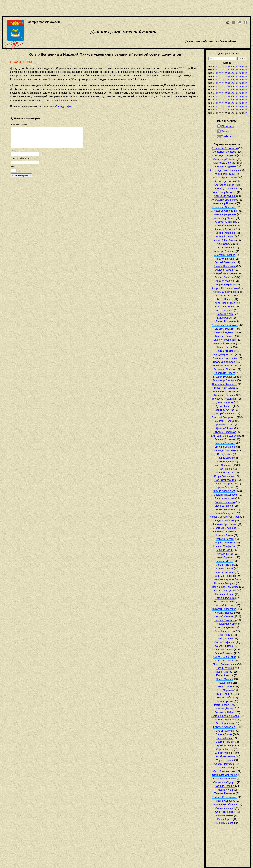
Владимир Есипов (224, 355)
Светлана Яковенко (225, 720)
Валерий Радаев (223, 332)
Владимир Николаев (224, 366)
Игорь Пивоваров (224, 476)
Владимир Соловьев (225, 377)
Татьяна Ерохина (225, 786)
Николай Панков (224, 613)
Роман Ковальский (225, 705)
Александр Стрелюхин (224, 211)
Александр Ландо (224, 185)
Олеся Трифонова (225, 642)
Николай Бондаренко (224, 609)
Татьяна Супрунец (225, 801)
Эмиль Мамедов (225, 808)
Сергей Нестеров (224, 764)
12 (246, 70)
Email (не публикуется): (21, 158)
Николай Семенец (224, 616)
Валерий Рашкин (225, 336)
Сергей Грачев (224, 734)
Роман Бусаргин (224, 694)
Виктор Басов (225, 347)
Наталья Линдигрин (225, 591)
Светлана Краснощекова (225, 716)
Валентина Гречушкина (225, 325)
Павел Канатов (225, 675)
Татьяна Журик (225, 790)
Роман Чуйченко (225, 709)
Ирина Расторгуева (225, 484)
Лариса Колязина (225, 498)
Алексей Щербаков (225, 240)
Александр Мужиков (225, 192)
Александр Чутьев (225, 218)
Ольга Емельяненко (225, 657)
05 (226, 66)
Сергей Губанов (225, 742)
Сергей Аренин (224, 723)
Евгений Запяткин (225, 443)
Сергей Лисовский (225, 756)
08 (235, 66)
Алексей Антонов (225, 225)
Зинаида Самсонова (225, 450)
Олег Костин (225, 635)
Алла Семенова (225, 248)
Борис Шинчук (225, 314)
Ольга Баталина (224, 650)
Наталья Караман (224, 579)
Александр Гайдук (225, 174)
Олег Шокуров (225, 638)
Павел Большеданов (225, 664)
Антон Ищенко (225, 299)
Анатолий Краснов (225, 255)
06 (229, 66)
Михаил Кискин (224, 565)
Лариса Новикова (225, 502)
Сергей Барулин (225, 731)
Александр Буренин (225, 166)
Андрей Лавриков (225, 284)
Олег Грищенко (224, 627)
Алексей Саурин (225, 237)
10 (240, 66)
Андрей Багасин (225, 259)
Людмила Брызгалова (225, 524)
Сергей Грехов (225, 738)
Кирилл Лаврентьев (224, 491)
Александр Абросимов (225, 148)
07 (232, 66)
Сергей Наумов (225, 760)
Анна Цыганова (225, 296)
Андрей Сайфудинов (225, 292)
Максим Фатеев (225, 539)
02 (217, 66)
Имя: (13, 150)
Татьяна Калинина (225, 793)
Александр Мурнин (225, 196)
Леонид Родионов (225, 509)
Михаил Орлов (225, 568)
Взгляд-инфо (63, 106)
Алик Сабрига (225, 244)
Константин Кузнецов (225, 495)
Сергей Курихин (224, 753)
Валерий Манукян (225, 329)
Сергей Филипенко (224, 771)
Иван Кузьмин (225, 458)
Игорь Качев (225, 469)
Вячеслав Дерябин (225, 395)
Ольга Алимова (224, 646)
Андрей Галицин (225, 270)
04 (223, 66)
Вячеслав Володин (224, 391)
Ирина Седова (225, 487)
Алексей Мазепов (225, 233)
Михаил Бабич (225, 550)
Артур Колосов (225, 310)
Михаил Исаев (225, 561)
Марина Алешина (225, 543)
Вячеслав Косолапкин (225, 399)
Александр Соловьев (224, 207)
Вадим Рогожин (225, 321)
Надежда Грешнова (225, 576)
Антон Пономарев (225, 303)
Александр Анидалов (224, 155)
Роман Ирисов (225, 701)
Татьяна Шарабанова (225, 804)
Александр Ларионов (225, 189)
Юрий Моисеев (225, 823)
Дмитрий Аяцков (225, 410)
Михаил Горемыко (225, 557)
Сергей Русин (225, 768)
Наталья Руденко (225, 598)
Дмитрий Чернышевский (225, 436)
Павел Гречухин (225, 668)
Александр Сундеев (225, 214)
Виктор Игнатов (225, 351)
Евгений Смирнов (225, 447)
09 (237, 66)
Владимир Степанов (225, 380)
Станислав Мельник (225, 779)
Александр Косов (225, 181)
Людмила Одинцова (225, 528)
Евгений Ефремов (225, 439)
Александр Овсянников (225, 200)
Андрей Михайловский (225, 288)
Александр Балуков (224, 163)
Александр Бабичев (225, 159)
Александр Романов (225, 203)
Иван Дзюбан (225, 454)
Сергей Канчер (225, 749)
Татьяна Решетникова (225, 797)
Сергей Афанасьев (224, 727)
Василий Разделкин (225, 340)
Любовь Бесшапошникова (225, 517)
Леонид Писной (224, 506)
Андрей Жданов (225, 281)
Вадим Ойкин (225, 318)
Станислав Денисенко (225, 775)
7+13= (14, 167)
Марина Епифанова (225, 546)
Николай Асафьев (225, 605)
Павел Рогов (225, 683)
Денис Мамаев (225, 402)
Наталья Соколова (225, 602)
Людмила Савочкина (224, 532)
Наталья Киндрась (225, 583)
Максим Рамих (225, 535)
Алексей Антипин (225, 222)
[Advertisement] (121, 8)
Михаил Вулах (225, 554)
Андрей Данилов (224, 277)
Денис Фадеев (224, 406)
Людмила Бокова (225, 520)
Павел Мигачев (225, 679)
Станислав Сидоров (225, 782)
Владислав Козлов (225, 388)
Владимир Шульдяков (225, 384)
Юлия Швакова (225, 815)
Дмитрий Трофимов (225, 432)
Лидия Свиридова (225, 513)
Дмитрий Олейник (225, 414)
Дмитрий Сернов (225, 425)
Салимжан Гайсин (225, 712)
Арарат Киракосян (225, 307)
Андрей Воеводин (225, 262)
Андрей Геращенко (225, 273)
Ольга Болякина (224, 653)
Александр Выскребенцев (225, 170)
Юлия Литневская (225, 812)
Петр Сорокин (225, 690)
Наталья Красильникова (225, 587)
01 (214, 66)
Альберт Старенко (225, 251)
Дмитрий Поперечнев (224, 417)
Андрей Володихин (225, 266)
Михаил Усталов (225, 572)
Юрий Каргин (225, 819)
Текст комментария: (19, 125)
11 (243, 66)
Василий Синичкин (225, 343)
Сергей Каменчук (225, 745)
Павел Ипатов (224, 672)
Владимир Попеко (225, 373)
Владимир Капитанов (225, 358)
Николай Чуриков (225, 624)
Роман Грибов (225, 697)
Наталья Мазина (225, 594)
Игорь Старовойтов (225, 480)
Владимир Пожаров (225, 369)
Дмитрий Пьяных (225, 421)
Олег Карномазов (225, 631)
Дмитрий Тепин (225, 428)
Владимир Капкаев (224, 362)
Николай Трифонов (225, 620)
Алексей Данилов (225, 229)
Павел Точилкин (225, 686)
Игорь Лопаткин (225, 473)
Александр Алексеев (224, 152)
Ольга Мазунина (225, 661)
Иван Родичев (225, 461)
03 (220, 66)
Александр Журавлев (225, 178)
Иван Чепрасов (223, 465)
